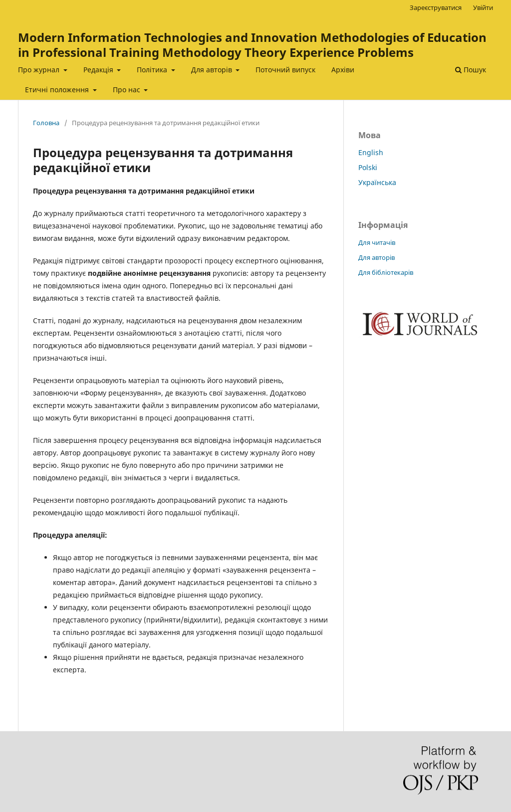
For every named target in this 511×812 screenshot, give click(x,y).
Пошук (471, 70)
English (371, 152)
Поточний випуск (285, 70)
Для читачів (377, 242)
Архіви (343, 70)
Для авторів (213, 70)
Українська (377, 182)
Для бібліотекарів (386, 272)
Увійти (483, 7)
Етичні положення (58, 90)
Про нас (128, 90)
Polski (368, 167)
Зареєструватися (436, 7)
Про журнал (40, 70)
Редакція (99, 70)
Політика (153, 70)
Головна (46, 123)
